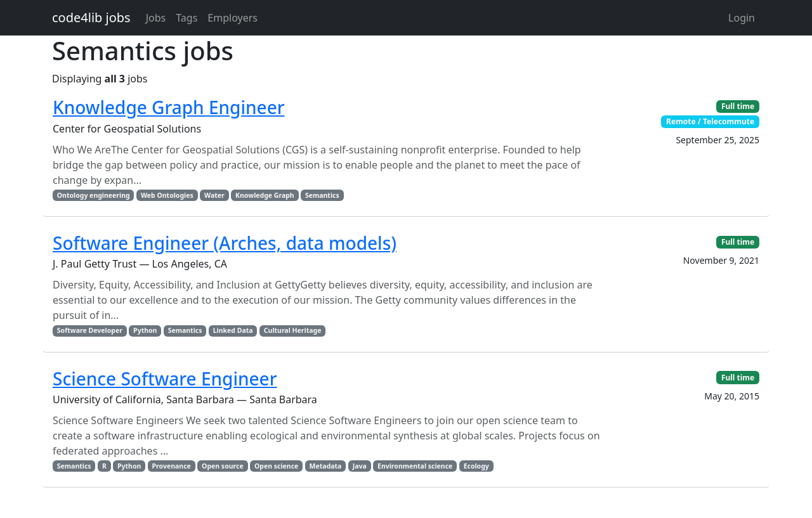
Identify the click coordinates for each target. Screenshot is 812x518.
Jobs (156, 18)
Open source (223, 466)
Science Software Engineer (165, 379)
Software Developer (90, 330)
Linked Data (233, 330)
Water (214, 195)
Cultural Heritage (293, 330)
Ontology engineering (94, 195)
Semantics (322, 195)
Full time (738, 106)
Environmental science (415, 466)
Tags (187, 18)
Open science (276, 466)
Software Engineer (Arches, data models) (225, 243)
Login (742, 18)
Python (145, 330)
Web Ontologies (167, 195)
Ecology (476, 466)
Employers (232, 18)
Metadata (326, 466)
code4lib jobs (91, 17)
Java (360, 466)
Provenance (172, 466)
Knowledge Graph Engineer (169, 107)
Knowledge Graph (265, 195)
